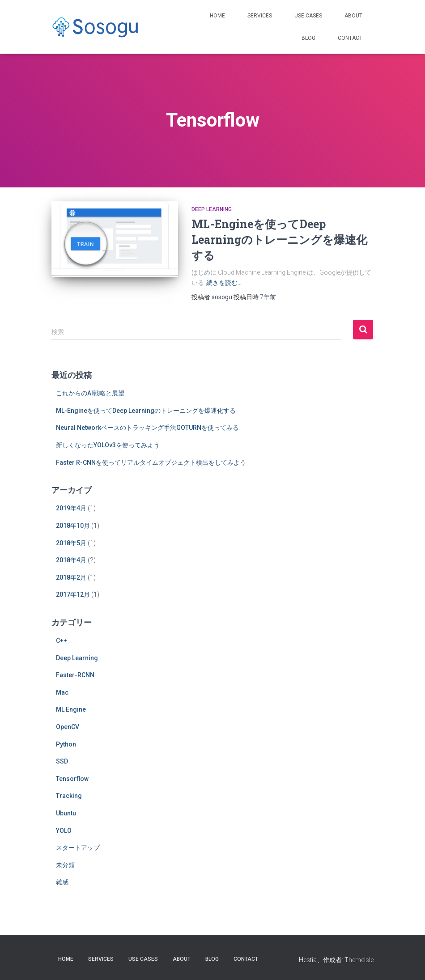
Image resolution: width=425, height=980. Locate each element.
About (353, 16)
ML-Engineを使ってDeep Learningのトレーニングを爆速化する (279, 240)
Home (217, 16)
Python (66, 744)
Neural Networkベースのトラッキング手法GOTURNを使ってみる (147, 428)
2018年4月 (71, 560)
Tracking (69, 796)
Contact (350, 38)
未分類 (65, 865)
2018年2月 (71, 577)
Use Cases (308, 16)
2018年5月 (71, 543)
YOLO (64, 831)
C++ (62, 641)
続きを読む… (224, 283)
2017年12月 (73, 594)
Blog (308, 38)
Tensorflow (72, 779)
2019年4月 (71, 508)
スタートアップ (78, 848)
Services (260, 16)
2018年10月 (73, 526)
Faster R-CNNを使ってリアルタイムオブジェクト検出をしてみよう (151, 462)
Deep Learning (212, 209)
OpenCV (68, 727)
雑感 (62, 882)
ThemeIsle (359, 960)
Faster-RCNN (75, 675)
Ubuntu (66, 813)
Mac (62, 692)
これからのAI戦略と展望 (90, 393)
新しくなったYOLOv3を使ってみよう (108, 445)
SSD (62, 761)
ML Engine (71, 709)
